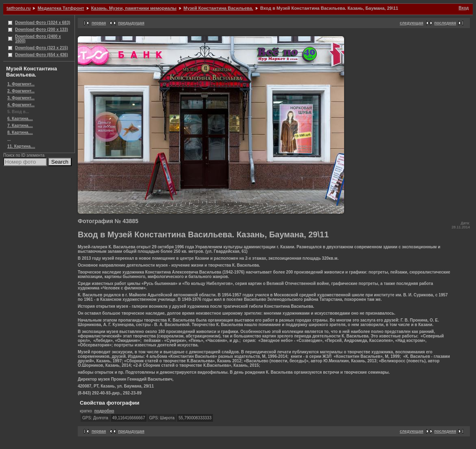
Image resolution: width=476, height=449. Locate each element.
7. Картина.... (20, 126)
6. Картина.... (20, 119)
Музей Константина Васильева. (218, 8)
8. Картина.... (20, 133)
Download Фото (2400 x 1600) (38, 39)
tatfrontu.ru (19, 8)
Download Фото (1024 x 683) (43, 23)
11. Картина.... (21, 146)
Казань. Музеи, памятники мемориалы (134, 8)
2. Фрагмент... (21, 91)
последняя (445, 23)
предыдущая (131, 23)
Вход (464, 8)
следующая (412, 23)
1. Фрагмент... (21, 84)
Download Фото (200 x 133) (42, 30)
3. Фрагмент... (21, 98)
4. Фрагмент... (21, 105)
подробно (104, 411)
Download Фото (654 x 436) (42, 55)
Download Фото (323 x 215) (42, 48)
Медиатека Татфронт (61, 8)
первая (99, 23)
